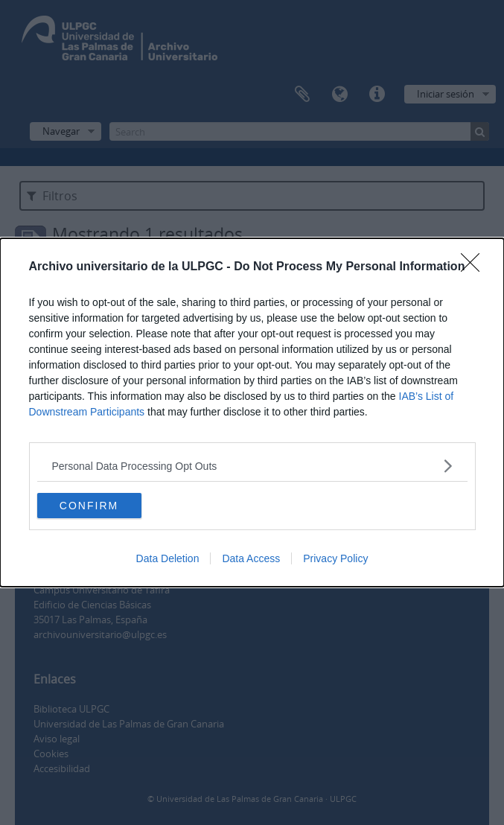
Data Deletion (168, 558)
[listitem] (252, 466)
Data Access (251, 558)
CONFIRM (89, 505)
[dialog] (252, 412)
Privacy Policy (335, 558)
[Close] (475, 267)
